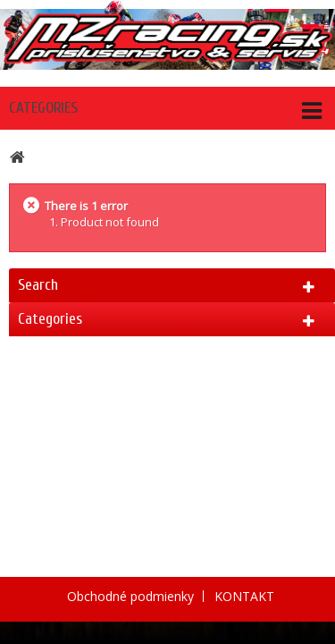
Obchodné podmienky (132, 596)
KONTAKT (244, 596)
